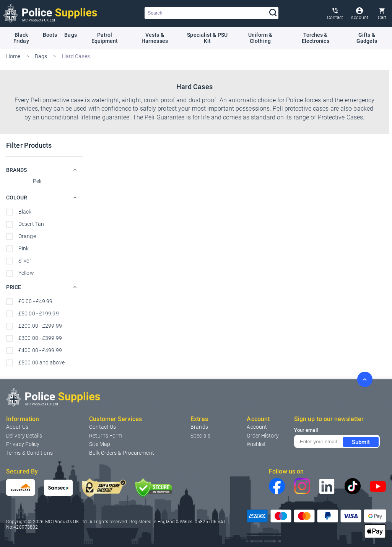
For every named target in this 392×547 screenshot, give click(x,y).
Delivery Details (24, 435)
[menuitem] (102, 426)
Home (13, 56)
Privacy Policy (23, 444)
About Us (17, 426)
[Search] (273, 13)
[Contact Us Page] (335, 13)
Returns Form (106, 435)
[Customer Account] (359, 13)
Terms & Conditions (29, 452)
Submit (361, 441)
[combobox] (211, 13)
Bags (42, 56)
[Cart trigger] (382, 13)
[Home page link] (50, 13)
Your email (306, 430)
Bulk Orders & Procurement (122, 452)
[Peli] (44, 181)
